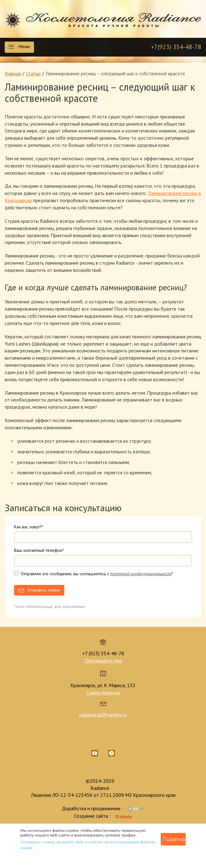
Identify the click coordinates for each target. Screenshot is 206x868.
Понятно (174, 839)
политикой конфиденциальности (141, 574)
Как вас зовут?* (29, 527)
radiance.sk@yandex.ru (103, 715)
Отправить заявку (44, 590)
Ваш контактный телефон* (39, 550)
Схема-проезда (103, 692)
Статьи (33, 73)
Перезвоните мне (103, 661)
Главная (13, 73)
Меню (19, 47)
